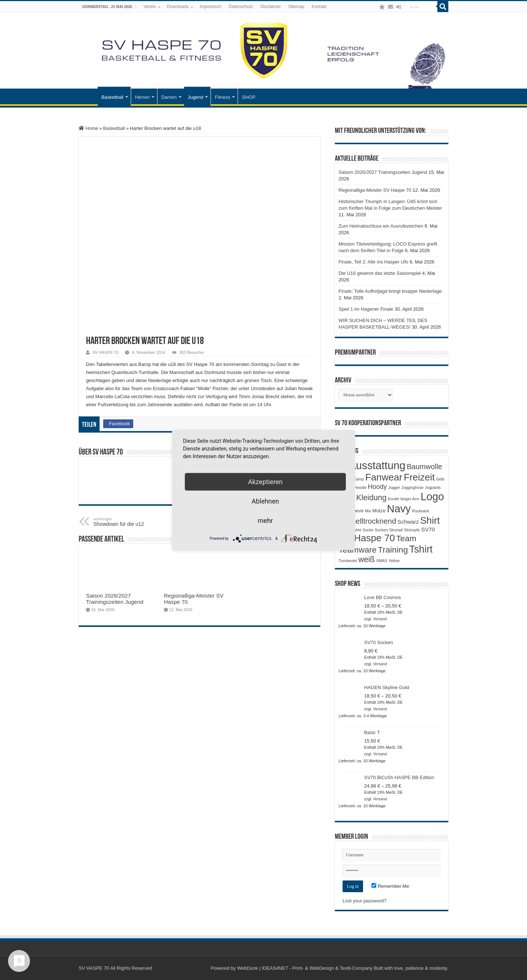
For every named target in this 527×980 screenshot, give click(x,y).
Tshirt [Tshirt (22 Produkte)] (421, 549)
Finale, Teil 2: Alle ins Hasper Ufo (373, 262)
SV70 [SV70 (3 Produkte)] (428, 529)
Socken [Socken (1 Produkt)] (381, 530)
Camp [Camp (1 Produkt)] (359, 479)
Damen (169, 97)
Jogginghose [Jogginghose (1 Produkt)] (412, 487)
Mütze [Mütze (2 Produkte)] (379, 511)
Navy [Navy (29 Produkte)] (399, 509)
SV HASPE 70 (106, 352)
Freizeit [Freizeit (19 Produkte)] (419, 477)
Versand (380, 619)
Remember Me (390, 886)
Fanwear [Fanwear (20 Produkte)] (384, 477)
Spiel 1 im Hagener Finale (366, 309)
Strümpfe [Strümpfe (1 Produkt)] (412, 530)
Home (88, 128)
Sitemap (296, 7)
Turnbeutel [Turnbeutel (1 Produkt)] (348, 561)
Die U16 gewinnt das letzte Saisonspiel (380, 273)
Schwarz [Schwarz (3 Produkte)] (408, 522)
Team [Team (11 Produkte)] (406, 538)
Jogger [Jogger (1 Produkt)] (394, 487)
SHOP (249, 97)
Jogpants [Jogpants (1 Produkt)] (433, 487)
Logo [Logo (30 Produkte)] (432, 497)
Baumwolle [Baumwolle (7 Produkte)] (424, 467)
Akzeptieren (266, 482)
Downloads (178, 7)
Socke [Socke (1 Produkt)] (368, 530)
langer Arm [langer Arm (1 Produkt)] (410, 499)
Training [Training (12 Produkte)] (393, 550)
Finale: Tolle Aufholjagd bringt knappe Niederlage (390, 291)
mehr (265, 521)
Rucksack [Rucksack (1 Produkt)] (421, 511)
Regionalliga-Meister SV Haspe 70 (375, 190)
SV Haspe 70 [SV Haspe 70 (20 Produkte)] (367, 538)
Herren (142, 97)
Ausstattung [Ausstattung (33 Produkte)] (377, 465)
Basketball (112, 97)
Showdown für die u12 (131, 522)
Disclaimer (270, 7)
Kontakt (319, 7)
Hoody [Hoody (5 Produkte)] (377, 487)
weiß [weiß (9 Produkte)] (367, 560)
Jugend (196, 97)
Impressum (210, 7)
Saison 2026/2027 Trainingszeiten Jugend (115, 599)
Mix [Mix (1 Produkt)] (368, 511)
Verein (150, 7)
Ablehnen (265, 501)
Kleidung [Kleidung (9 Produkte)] (371, 498)
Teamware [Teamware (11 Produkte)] (358, 550)
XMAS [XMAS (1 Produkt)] (382, 561)
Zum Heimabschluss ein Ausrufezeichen (381, 226)
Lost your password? (365, 901)
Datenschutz (241, 7)
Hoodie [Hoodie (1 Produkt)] (360, 487)
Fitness (223, 97)
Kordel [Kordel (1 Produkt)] (394, 499)
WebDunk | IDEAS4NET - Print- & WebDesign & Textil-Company (305, 968)
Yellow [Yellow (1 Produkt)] (394, 561)
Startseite (88, 96)
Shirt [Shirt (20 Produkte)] (430, 520)
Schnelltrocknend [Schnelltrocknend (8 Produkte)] (367, 521)
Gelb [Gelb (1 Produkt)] (440, 479)
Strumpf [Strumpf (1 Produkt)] (396, 530)
